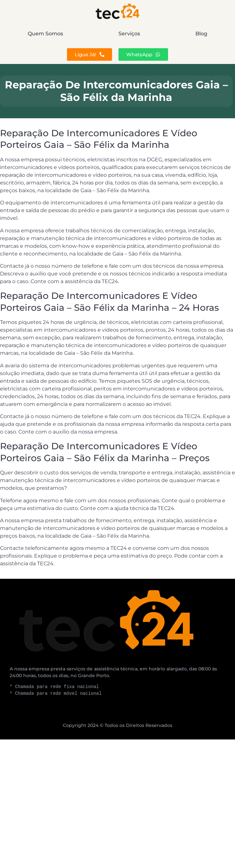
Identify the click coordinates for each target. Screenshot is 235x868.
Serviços (129, 34)
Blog (201, 34)
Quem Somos (45, 34)
